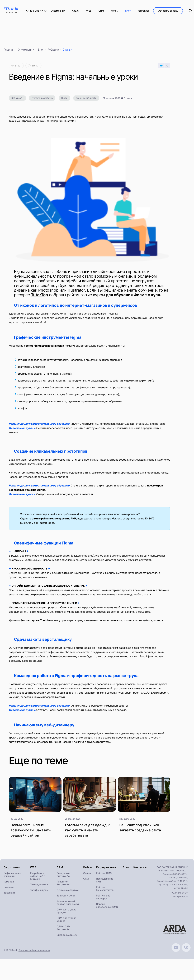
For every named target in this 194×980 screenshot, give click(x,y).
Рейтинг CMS (104, 875)
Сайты (87, 875)
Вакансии (9, 894)
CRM (86, 880)
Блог (41, 51)
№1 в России (11, 12)
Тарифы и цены (39, 892)
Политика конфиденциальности (34, 952)
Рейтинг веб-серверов (104, 899)
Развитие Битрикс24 (63, 885)
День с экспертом (68, 892)
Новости (8, 889)
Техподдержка (39, 886)
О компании (26, 51)
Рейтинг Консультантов (105, 890)
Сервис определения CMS (107, 907)
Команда (9, 883)
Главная (9, 51)
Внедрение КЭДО (67, 936)
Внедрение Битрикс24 (63, 876)
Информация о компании (12, 876)
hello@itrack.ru (180, 898)
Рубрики (53, 51)
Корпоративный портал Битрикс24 (68, 904)
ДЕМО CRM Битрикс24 (63, 929)
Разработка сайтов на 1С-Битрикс (38, 878)
